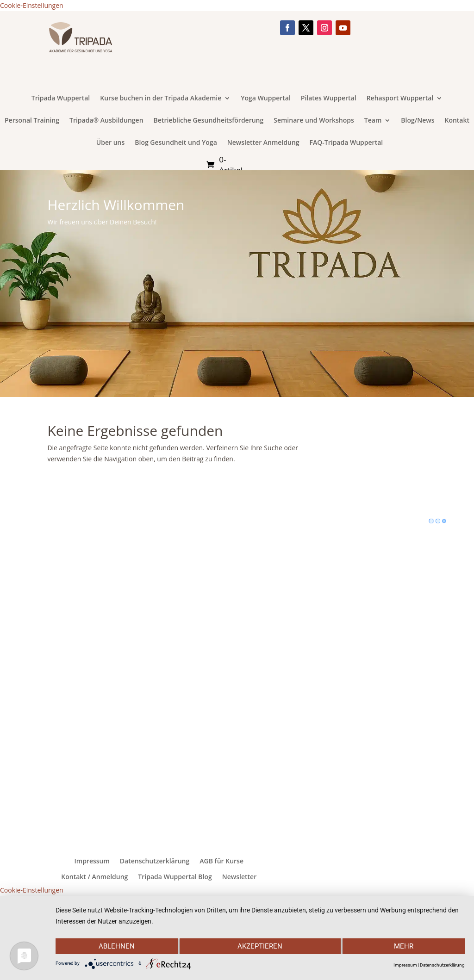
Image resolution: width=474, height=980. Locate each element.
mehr (404, 946)
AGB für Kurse (221, 861)
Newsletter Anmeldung (263, 143)
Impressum (92, 861)
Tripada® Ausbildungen (106, 121)
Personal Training (32, 121)
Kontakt (457, 121)
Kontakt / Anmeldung (94, 877)
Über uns (110, 143)
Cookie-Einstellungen (32, 5)
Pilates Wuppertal (329, 99)
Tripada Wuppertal (61, 99)
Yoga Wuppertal (266, 99)
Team (373, 121)
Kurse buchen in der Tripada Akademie (161, 99)
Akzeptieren (260, 946)
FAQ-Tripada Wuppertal (346, 143)
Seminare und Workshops (314, 121)
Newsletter (239, 877)
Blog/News (418, 121)
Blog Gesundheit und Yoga (176, 143)
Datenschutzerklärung (155, 861)
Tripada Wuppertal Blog (175, 877)
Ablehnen (116, 946)
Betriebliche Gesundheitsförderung (209, 121)
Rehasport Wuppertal (400, 99)
